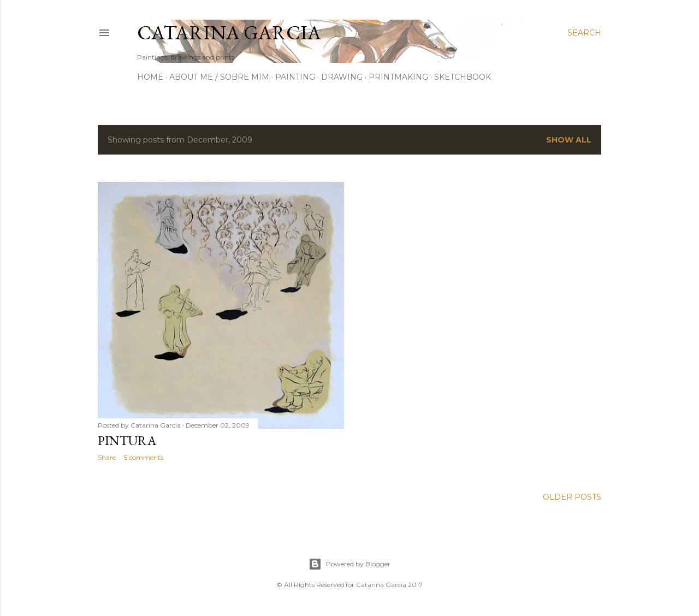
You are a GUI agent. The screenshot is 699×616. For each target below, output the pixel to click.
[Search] (584, 33)
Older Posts (572, 497)
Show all (569, 140)
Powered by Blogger (349, 564)
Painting (295, 77)
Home (150, 77)
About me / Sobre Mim (219, 77)
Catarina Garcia (229, 32)
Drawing (342, 77)
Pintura (127, 440)
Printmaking (398, 77)
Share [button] (107, 457)
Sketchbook (463, 77)
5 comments (144, 457)
